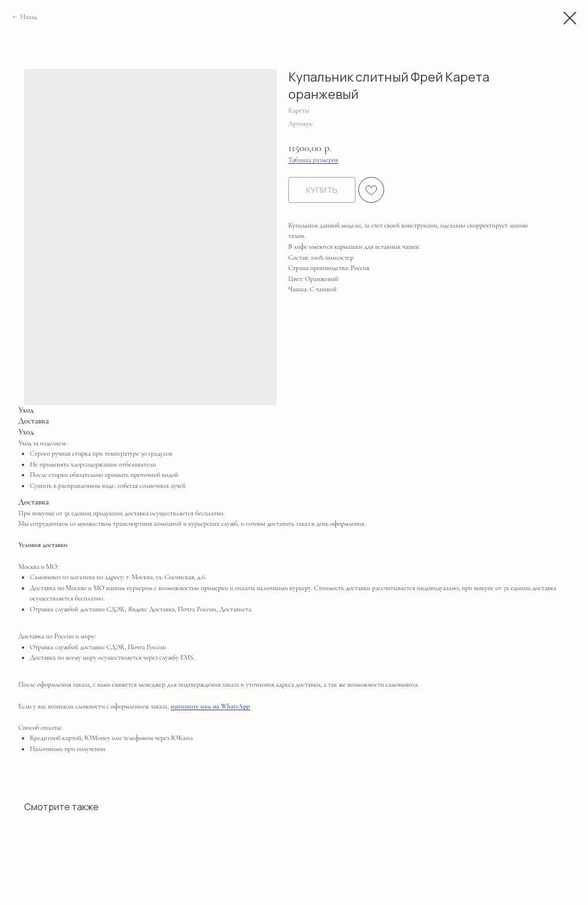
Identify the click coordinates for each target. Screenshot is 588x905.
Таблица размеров (313, 160)
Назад (28, 17)
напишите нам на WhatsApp (210, 706)
